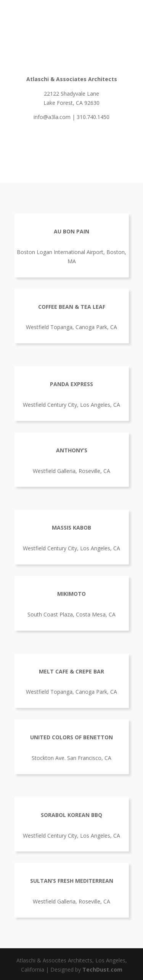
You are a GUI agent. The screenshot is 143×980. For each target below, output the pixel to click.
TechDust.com (102, 969)
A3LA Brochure (72, 143)
